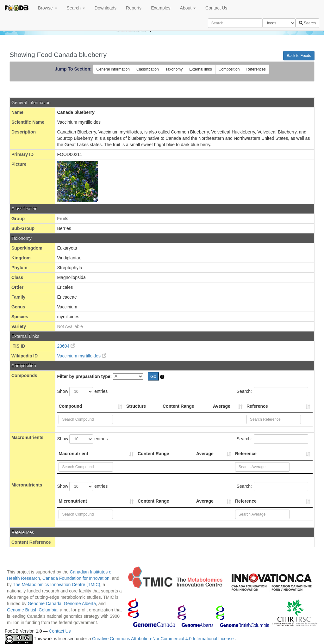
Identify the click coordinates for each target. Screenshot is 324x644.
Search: (272, 392)
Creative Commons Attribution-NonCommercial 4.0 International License (163, 639)
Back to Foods (299, 56)
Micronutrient (73, 501)
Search (76, 8)
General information (113, 69)
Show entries (82, 392)
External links (200, 69)
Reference (257, 406)
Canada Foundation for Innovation (76, 578)
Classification (148, 69)
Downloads (106, 8)
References (256, 69)
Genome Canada (44, 604)
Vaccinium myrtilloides (81, 356)
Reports (134, 8)
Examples (161, 8)
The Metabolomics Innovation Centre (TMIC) (56, 585)
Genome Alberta (80, 604)
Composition (229, 69)
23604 (66, 346)
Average (222, 406)
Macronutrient (73, 454)
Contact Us (216, 8)
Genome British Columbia (32, 610)
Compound (70, 406)
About (188, 8)
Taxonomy (174, 69)
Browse (48, 8)
